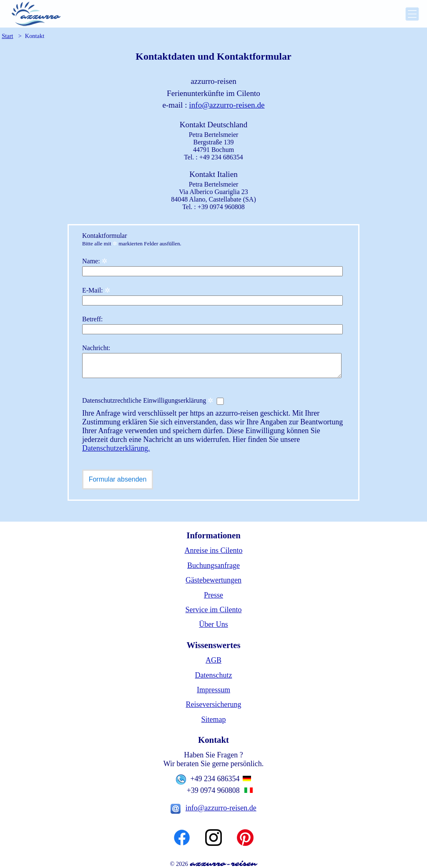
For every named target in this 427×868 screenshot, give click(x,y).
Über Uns (213, 624)
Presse (213, 595)
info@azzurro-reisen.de (227, 105)
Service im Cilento (214, 610)
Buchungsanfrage (213, 565)
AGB (213, 660)
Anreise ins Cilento (214, 550)
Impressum (213, 690)
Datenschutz (214, 675)
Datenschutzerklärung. (116, 448)
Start (7, 36)
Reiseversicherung (214, 704)
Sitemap (214, 719)
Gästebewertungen (213, 580)
